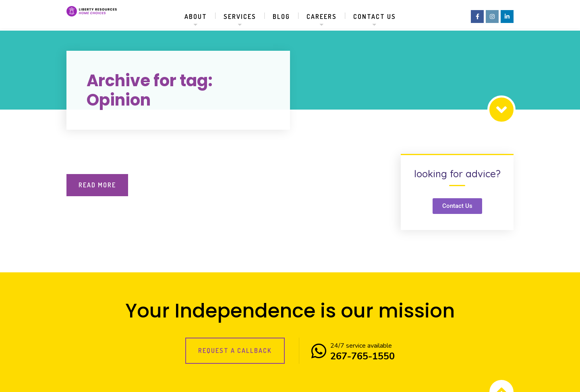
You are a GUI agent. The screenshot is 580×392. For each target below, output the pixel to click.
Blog (281, 17)
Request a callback (235, 351)
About (196, 17)
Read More (97, 185)
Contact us (375, 17)
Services (240, 17)
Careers (322, 17)
